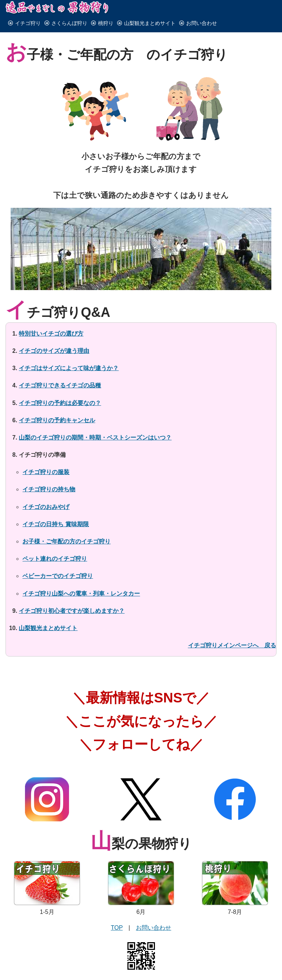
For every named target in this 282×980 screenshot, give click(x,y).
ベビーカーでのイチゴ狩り (58, 562)
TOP (117, 913)
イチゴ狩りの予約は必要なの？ (60, 388)
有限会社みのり (159, 969)
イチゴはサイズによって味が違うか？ (69, 353)
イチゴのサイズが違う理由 (54, 336)
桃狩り (102, 23)
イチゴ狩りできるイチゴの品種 (60, 371)
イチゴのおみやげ (46, 492)
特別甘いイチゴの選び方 (51, 319)
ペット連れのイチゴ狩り (55, 544)
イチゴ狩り (24, 23)
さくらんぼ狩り (66, 23)
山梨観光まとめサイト (146, 23)
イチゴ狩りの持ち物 (49, 475)
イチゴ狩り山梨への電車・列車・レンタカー (81, 579)
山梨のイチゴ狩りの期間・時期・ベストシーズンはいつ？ (95, 423)
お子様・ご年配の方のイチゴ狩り (66, 527)
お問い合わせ (198, 23)
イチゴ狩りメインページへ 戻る (232, 631)
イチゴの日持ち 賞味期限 (55, 509)
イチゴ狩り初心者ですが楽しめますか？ (72, 596)
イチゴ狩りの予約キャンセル (57, 406)
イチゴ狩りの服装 (46, 458)
